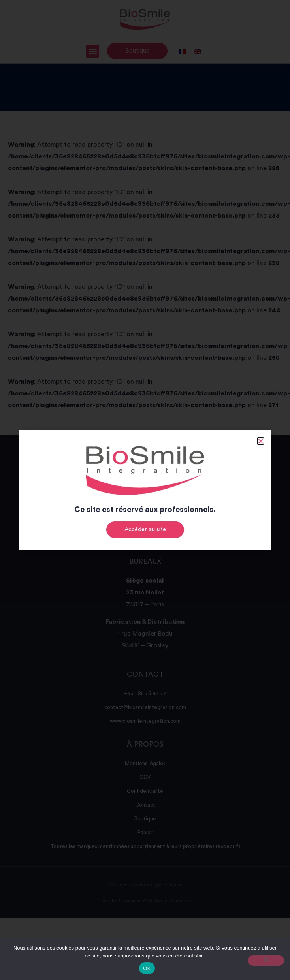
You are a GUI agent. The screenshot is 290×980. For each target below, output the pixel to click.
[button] (261, 441)
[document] (145, 490)
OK (147, 968)
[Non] (266, 960)
